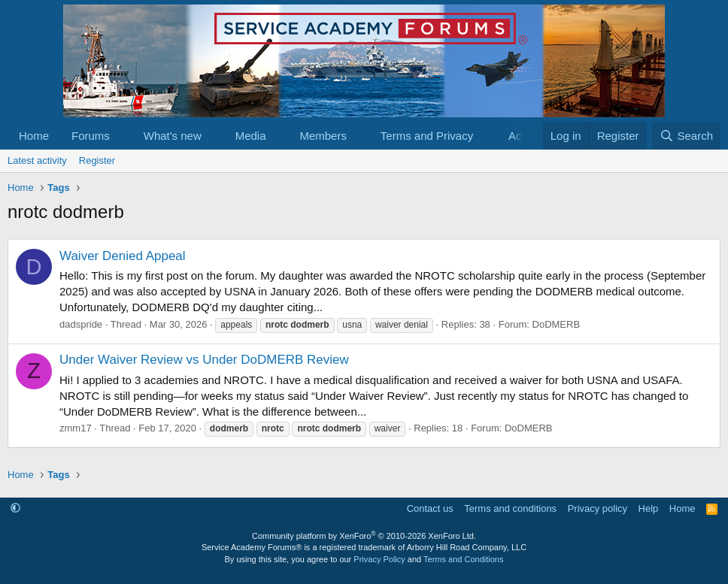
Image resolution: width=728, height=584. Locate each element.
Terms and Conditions (463, 559)
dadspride (81, 324)
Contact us (430, 508)
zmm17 (76, 428)
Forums (91, 136)
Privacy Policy (379, 559)
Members (323, 136)
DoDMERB (557, 324)
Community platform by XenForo (364, 536)
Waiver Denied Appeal (123, 256)
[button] (122, 136)
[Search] (686, 136)
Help (649, 508)
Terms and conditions (510, 508)
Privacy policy (598, 508)
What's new (173, 136)
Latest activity (37, 160)
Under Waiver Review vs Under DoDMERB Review (204, 360)
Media (251, 136)
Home (34, 136)
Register (97, 160)
